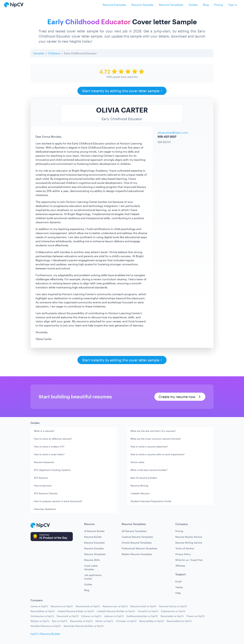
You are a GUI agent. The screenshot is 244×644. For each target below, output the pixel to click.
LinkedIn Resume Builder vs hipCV (116, 611)
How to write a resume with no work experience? (157, 454)
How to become (43, 486)
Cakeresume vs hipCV (173, 611)
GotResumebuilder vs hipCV (142, 616)
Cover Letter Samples (91, 567)
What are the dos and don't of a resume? (153, 431)
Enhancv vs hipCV (91, 616)
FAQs (178, 593)
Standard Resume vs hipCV (46, 626)
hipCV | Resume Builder (45, 634)
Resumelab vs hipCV (172, 616)
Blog (206, 5)
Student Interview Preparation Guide (151, 501)
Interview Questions (45, 509)
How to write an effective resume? (53, 439)
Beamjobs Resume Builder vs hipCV (84, 626)
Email (179, 581)
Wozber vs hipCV (40, 621)
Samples (39, 53)
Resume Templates (171, 5)
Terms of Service (185, 548)
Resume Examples (114, 5)
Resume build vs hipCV (143, 606)
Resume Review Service (189, 537)
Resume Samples (143, 5)
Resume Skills (92, 560)
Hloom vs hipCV (104, 621)
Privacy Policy (183, 554)
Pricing (219, 5)
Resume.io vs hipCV (62, 606)
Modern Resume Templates (137, 554)
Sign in (233, 5)
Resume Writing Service (189, 543)
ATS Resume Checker (46, 493)
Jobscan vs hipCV (114, 616)
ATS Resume (41, 478)
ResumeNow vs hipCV (43, 611)
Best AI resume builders (144, 478)
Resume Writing (139, 486)
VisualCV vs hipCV (148, 611)
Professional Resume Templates (139, 548)
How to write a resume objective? (149, 447)
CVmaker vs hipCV (126, 621)
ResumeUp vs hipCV (81, 621)
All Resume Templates (134, 531)
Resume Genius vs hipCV (173, 606)
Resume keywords (44, 462)
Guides (193, 5)
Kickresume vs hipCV (42, 616)
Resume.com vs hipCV (115, 606)
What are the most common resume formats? (156, 439)
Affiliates (180, 566)
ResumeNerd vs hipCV (179, 621)
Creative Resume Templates (137, 537)
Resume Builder (93, 537)
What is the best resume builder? (149, 470)
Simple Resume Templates (137, 543)
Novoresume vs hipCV (88, 606)
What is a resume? (44, 431)
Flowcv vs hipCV (196, 616)
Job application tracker (93, 577)
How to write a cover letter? (49, 454)
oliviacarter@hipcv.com (173, 132)
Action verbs (137, 462)
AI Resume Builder (94, 531)
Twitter (179, 587)
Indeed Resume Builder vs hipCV (76, 611)
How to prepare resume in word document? (58, 501)
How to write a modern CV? (49, 447)
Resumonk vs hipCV (68, 616)
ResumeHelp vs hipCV (152, 621)
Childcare (54, 53)
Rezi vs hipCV (60, 621)
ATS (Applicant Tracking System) (52, 470)
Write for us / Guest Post (189, 560)
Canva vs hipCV (39, 606)
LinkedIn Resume (140, 493)
